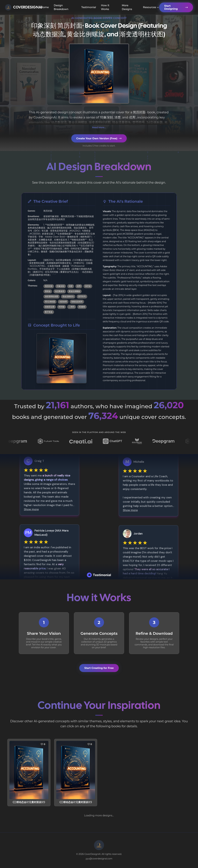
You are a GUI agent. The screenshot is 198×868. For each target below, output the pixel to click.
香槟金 (48, 291)
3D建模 (82, 307)
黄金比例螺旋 (74, 291)
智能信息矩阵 (77, 302)
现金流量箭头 (68, 296)
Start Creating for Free (99, 668)
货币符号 (82, 296)
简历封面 (49, 286)
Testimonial (89, 7)
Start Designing (176, 7)
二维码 (72, 307)
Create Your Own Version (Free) (99, 138)
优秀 (79, 286)
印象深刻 (61, 286)
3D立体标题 (50, 302)
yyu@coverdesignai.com (99, 859)
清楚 (71, 286)
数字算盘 (49, 312)
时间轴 (62, 307)
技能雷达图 (50, 307)
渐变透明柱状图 (52, 296)
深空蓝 (88, 286)
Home (45, 7)
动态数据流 (60, 291)
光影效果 (63, 302)
